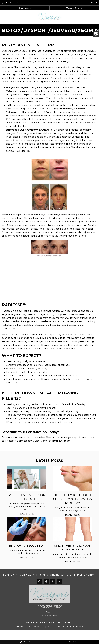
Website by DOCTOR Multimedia (65, 627)
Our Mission (18, 575)
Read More (26, 514)
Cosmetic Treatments (73, 575)
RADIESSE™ (14, 305)
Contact (91, 575)
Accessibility (36, 627)
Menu (91, 3)
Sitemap (20, 627)
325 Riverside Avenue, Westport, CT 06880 (49, 623)
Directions (25, 8)
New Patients (34, 575)
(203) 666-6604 (50, 615)
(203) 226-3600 (10, 3)
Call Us (25, 642)
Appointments (74, 8)
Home (6, 575)
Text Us (74, 642)
